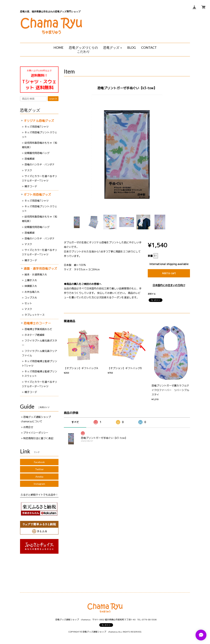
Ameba (39, 477)
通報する (152, 294)
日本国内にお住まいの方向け (169, 285)
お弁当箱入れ (32, 292)
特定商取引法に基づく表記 (38, 438)
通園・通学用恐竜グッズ (40, 269)
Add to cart (169, 273)
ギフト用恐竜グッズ (37, 195)
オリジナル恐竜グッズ (39, 121)
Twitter (39, 469)
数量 (150, 256)
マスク (28, 170)
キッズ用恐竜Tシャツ (37, 127)
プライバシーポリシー (36, 433)
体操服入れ (31, 286)
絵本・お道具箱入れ (36, 274)
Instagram (39, 484)
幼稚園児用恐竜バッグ (37, 153)
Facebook (39, 462)
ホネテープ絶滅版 (35, 335)
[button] (113, 48)
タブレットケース (35, 315)
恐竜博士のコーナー (37, 323)
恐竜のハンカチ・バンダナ (40, 164)
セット (28, 303)
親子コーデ (31, 186)
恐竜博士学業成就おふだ (38, 329)
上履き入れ (31, 280)
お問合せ (28, 427)
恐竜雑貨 (30, 159)
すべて (75, 422)
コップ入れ (31, 298)
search (53, 99)
